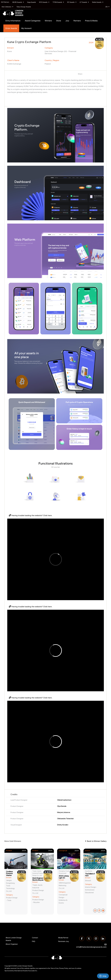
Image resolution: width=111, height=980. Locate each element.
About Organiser (12, 944)
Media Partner (63, 938)
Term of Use (55, 968)
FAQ (34, 941)
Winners (48, 21)
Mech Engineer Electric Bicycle (38, 879)
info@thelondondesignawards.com (91, 947)
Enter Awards (11, 28)
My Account (26, 28)
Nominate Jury (64, 941)
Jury (67, 21)
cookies (79, 968)
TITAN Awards (58, 2)
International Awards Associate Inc (26, 971)
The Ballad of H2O (90, 875)
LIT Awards (84, 2)
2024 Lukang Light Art (64, 877)
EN (107, 7)
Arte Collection (7, 7)
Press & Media (91, 21)
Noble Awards (98, 2)
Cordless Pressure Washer (9, 873)
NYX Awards (44, 2)
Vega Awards (31, 2)
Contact (35, 938)
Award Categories (33, 21)
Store (59, 21)
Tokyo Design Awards (24, 7)
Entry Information (13, 21)
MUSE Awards (18, 2)
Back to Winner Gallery (96, 841)
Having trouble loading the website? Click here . (31, 515)
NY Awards (72, 2)
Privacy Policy (64, 968)
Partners (77, 21)
